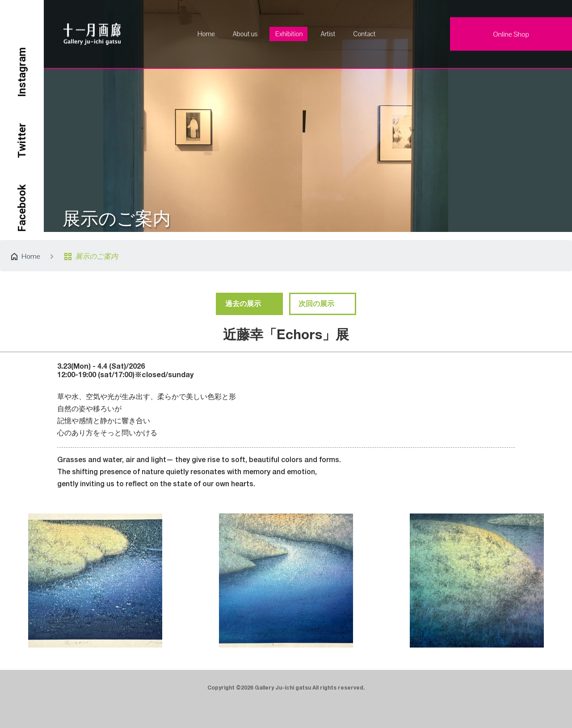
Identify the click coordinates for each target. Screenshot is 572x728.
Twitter (22, 141)
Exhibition (289, 34)
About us (245, 34)
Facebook (22, 208)
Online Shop (511, 34)
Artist (328, 34)
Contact (364, 34)
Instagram (22, 72)
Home (206, 34)
